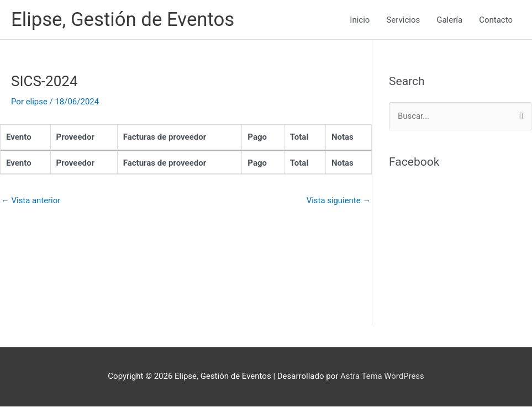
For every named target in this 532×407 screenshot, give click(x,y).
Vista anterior (31, 200)
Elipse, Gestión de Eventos (123, 20)
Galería (449, 20)
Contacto (496, 20)
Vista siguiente (338, 200)
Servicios (403, 20)
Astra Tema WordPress (382, 377)
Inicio (360, 20)
